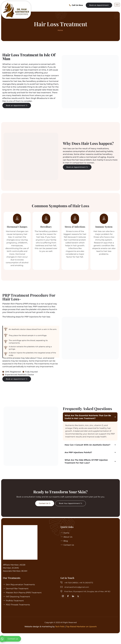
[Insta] (63, 606)
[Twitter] (78, 606)
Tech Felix (60, 636)
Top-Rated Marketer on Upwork (81, 636)
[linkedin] (73, 606)
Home (60, 30)
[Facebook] (68, 606)
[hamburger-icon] (117, 5)
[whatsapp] (11, 639)
